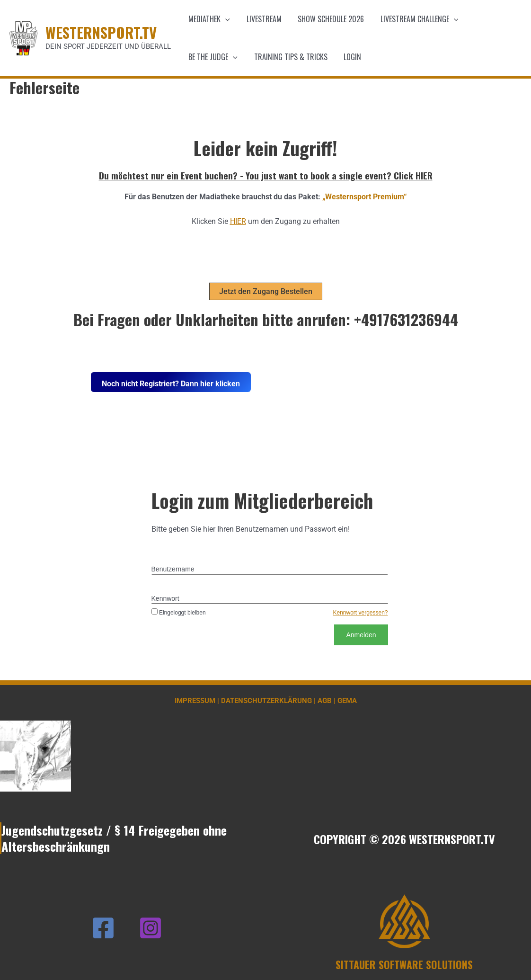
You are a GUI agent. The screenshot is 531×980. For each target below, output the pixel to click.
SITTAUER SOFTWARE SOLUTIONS (404, 964)
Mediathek (209, 19)
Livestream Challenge (415, 19)
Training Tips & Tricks (289, 57)
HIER (238, 221)
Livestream (262, 19)
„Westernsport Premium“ (363, 197)
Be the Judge (212, 57)
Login (350, 57)
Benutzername (173, 569)
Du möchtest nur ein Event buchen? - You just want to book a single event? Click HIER (266, 175)
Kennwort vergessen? (360, 613)
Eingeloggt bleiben (179, 613)
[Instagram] (150, 928)
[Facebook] (103, 928)
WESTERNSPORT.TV (101, 32)
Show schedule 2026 (328, 19)
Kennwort (165, 598)
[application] (225, 19)
